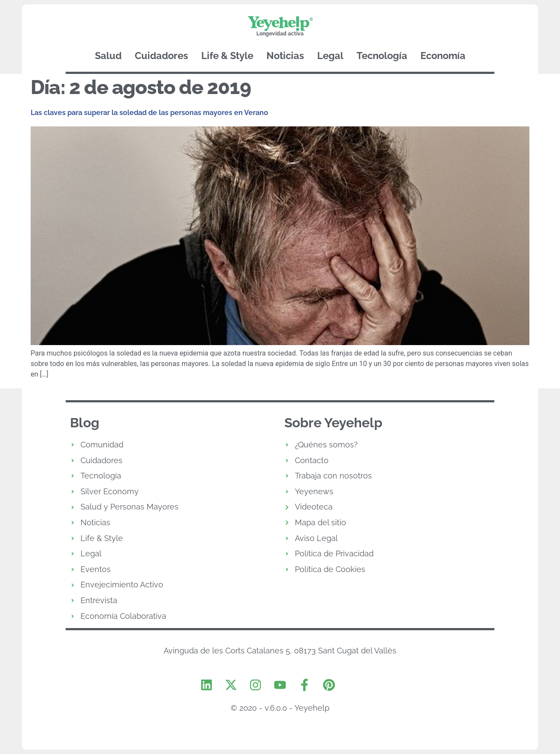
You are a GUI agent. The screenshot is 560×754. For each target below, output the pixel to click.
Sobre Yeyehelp (333, 423)
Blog (85, 423)
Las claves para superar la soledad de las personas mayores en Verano (149, 113)
